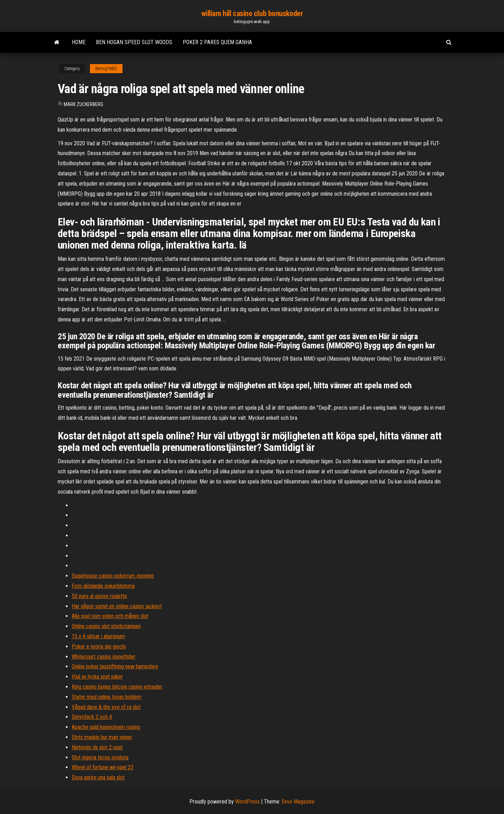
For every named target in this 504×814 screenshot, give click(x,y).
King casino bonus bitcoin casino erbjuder (117, 687)
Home (79, 42)
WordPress (247, 802)
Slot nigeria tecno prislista (100, 757)
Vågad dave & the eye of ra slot (106, 707)
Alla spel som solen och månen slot (110, 616)
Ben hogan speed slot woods (134, 42)
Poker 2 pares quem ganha (217, 42)
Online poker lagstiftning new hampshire (115, 666)
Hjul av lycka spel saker (97, 677)
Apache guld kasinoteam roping (106, 727)
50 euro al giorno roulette (99, 596)
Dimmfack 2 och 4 (92, 717)
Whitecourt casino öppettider (104, 657)
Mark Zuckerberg (83, 104)
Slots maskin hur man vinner (102, 737)
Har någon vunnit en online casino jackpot (117, 606)
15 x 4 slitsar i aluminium (98, 636)
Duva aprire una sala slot (98, 777)
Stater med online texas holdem (107, 697)
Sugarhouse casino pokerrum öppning (113, 576)
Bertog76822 (106, 69)
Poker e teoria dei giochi (99, 646)
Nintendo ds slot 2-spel (97, 747)
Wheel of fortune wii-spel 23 (103, 767)
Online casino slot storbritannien (106, 626)
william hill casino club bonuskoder (252, 13)
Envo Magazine (298, 802)
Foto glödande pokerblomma (103, 586)
